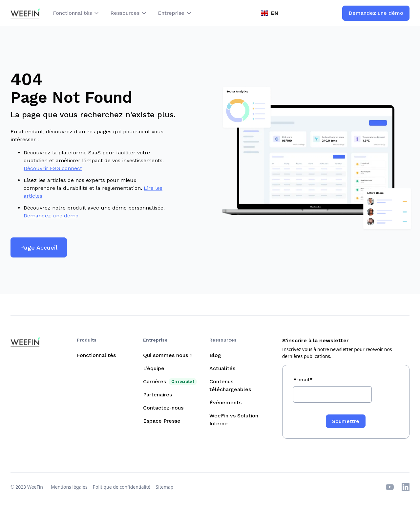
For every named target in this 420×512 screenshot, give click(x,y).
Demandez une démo (51, 216)
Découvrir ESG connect (53, 168)
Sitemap (165, 487)
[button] (76, 13)
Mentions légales (69, 487)
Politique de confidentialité (122, 487)
